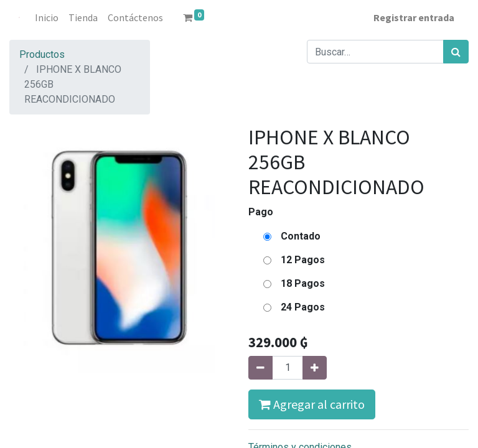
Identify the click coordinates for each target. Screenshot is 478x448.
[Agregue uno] (315, 368)
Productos (42, 54)
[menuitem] (47, 17)
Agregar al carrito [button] (312, 404)
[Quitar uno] (260, 368)
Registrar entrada (413, 17)
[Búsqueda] (456, 52)
